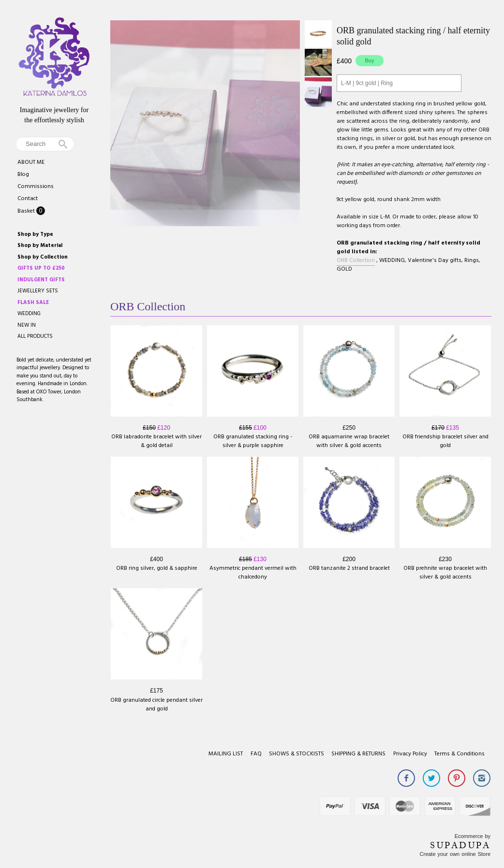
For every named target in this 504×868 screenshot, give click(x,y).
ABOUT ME (31, 162)
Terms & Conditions (460, 754)
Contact (28, 199)
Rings (472, 260)
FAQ (256, 754)
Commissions (36, 187)
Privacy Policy (410, 754)
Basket (27, 211)
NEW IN (27, 325)
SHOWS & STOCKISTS (296, 754)
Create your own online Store (455, 854)
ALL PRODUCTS (35, 336)
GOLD (344, 269)
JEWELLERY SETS (38, 291)
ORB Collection (356, 260)
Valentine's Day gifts (435, 260)
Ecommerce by (473, 836)
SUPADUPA (460, 845)
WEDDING (29, 314)
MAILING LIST (226, 754)
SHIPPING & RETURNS (358, 754)
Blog (23, 174)
